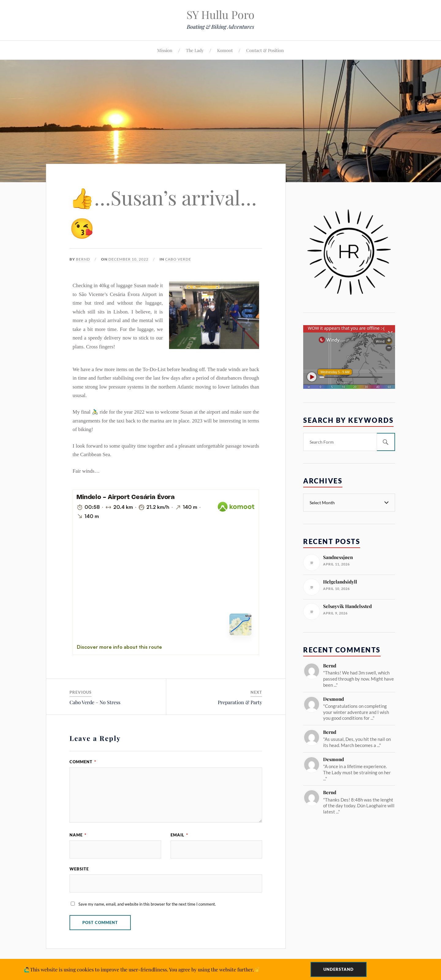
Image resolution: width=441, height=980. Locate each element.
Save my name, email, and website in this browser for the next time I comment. (147, 904)
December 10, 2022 (128, 259)
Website (79, 869)
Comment (83, 762)
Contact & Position (265, 50)
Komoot (225, 50)
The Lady (195, 50)
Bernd (83, 259)
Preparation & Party (240, 702)
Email (179, 835)
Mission (165, 50)
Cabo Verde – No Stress (95, 702)
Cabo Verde (178, 259)
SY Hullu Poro (221, 14)
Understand (339, 969)
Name (78, 835)
